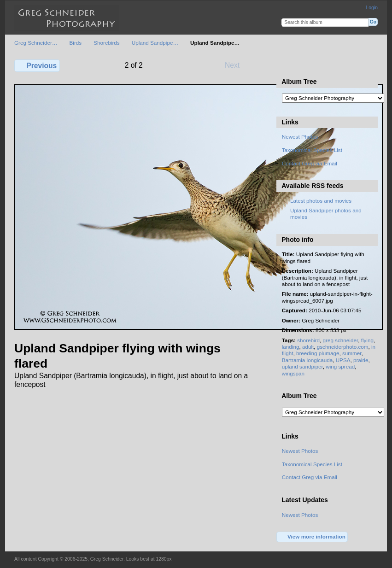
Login (372, 8)
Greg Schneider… (36, 43)
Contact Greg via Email (310, 163)
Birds (76, 43)
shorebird (308, 340)
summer (352, 353)
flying (367, 340)
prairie (361, 360)
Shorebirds (107, 43)
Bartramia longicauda (307, 360)
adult (308, 347)
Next (237, 65)
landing (291, 347)
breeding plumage (318, 353)
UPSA (343, 360)
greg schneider (340, 340)
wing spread (340, 366)
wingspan (293, 373)
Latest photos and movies (321, 201)
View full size (287, 64)
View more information (312, 537)
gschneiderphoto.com (343, 347)
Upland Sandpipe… (155, 43)
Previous (37, 65)
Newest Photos (300, 137)
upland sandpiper (302, 366)
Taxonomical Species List (312, 150)
